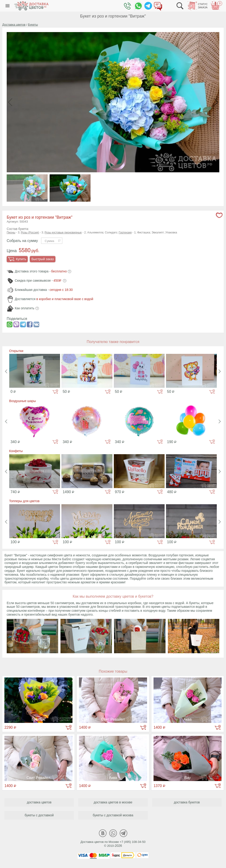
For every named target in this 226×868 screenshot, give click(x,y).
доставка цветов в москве (113, 802)
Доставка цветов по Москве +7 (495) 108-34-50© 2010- (113, 844)
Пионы (11, 233)
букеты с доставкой (39, 815)
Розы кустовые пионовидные (63, 233)
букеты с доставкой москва (113, 815)
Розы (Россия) (30, 233)
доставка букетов (187, 802)
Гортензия (125, 233)
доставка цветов (39, 802)
